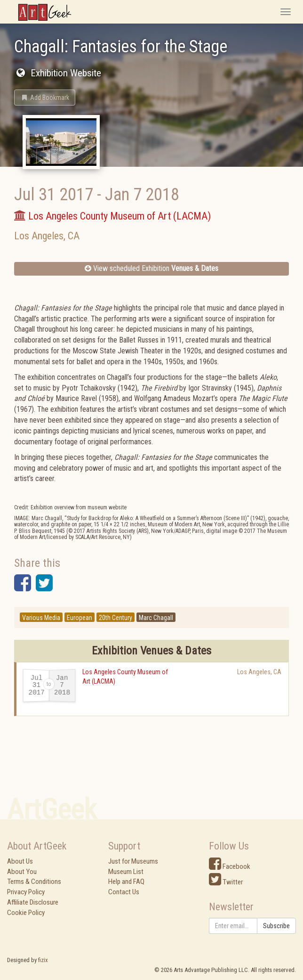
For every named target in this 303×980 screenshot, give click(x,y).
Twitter (226, 882)
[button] (45, 98)
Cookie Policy (26, 913)
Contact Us (124, 892)
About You (22, 872)
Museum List (126, 872)
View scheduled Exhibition (151, 268)
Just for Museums (133, 861)
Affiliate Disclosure (33, 902)
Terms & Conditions (34, 882)
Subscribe (276, 926)
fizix (43, 960)
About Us (20, 861)
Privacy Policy (26, 892)
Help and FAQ (126, 882)
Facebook (230, 866)
